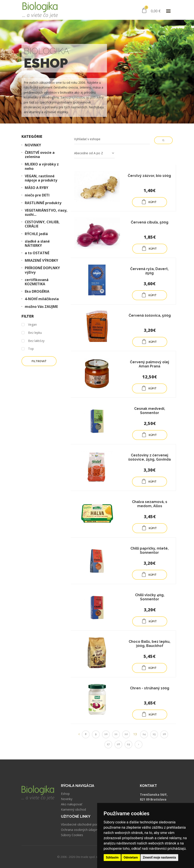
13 (135, 734)
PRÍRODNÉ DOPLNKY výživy (42, 270)
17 (108, 744)
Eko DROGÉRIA (37, 291)
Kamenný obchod (73, 810)
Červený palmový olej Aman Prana (150, 364)
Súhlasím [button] (112, 857)
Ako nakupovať (72, 804)
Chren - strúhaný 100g (150, 688)
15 (154, 734)
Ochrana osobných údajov (80, 830)
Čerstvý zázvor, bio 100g (149, 176)
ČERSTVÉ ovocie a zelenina (40, 155)
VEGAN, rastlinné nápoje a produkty (41, 178)
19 (128, 744)
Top (28, 349)
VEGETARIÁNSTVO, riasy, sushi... (46, 212)
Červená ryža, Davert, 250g (149, 271)
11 (116, 734)
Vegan (29, 325)
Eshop (65, 794)
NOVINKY (33, 145)
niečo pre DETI (37, 195)
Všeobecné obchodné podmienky (85, 824)
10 (106, 734)
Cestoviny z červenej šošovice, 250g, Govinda (150, 457)
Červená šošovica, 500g (150, 315)
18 (118, 744)
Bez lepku (32, 333)
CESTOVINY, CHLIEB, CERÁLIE (42, 224)
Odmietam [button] (131, 857)
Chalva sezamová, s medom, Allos (150, 504)
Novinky (67, 799)
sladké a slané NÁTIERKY (37, 243)
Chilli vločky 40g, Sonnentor (150, 597)
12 (126, 734)
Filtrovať (39, 361)
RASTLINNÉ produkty (43, 203)
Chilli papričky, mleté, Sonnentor (150, 550)
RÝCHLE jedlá (36, 234)
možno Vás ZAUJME (41, 307)
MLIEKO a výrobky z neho (42, 166)
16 (164, 734)
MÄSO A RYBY (36, 188)
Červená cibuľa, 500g (150, 222)
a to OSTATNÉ (37, 253)
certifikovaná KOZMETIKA (37, 282)
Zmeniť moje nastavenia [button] (159, 857)
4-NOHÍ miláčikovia (42, 299)
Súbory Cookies (72, 835)
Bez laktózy (33, 341)
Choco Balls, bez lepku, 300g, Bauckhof (150, 644)
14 (144, 734)
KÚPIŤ (149, 202)
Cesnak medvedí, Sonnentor (150, 411)
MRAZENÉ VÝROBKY (41, 261)
